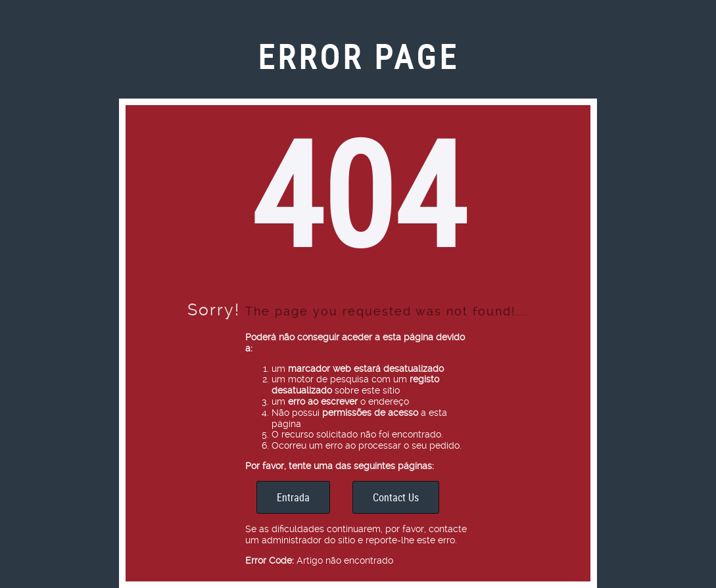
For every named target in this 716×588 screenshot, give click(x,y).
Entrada (293, 497)
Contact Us (396, 497)
